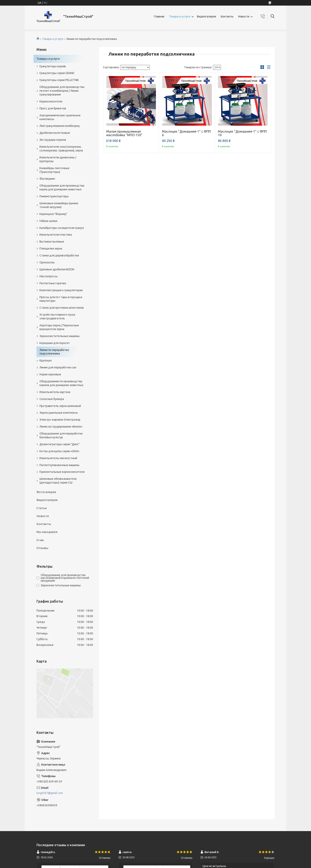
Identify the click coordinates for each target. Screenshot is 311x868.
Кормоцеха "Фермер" (53, 214)
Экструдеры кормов (53, 140)
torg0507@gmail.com (50, 793)
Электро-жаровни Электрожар (60, 420)
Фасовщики (47, 179)
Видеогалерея (206, 16)
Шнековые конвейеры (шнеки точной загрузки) (59, 205)
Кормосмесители (51, 101)
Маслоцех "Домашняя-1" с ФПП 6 (186, 133)
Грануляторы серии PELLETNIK (59, 80)
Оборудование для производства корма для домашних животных (62, 187)
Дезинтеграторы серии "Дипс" (60, 444)
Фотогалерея (46, 492)
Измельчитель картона (55, 392)
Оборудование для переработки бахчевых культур (61, 435)
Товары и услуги (180, 16)
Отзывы (42, 548)
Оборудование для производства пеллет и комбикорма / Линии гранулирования (62, 91)
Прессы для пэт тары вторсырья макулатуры (61, 299)
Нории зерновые (50, 374)
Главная (159, 16)
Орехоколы (47, 262)
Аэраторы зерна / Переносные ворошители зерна (59, 327)
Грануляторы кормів (53, 66)
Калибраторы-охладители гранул (62, 228)
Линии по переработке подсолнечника (54, 352)
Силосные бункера (52, 399)
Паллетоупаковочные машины (59, 465)
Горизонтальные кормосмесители (62, 472)
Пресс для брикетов (53, 108)
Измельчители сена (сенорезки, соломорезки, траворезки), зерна (61, 149)
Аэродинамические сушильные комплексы (60, 117)
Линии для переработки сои (58, 367)
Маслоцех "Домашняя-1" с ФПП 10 (242, 133)
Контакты (227, 16)
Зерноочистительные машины (60, 336)
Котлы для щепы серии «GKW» (59, 451)
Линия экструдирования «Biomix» (61, 427)
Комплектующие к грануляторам (61, 290)
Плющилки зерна (51, 249)
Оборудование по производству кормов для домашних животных (61, 383)
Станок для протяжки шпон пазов (62, 308)
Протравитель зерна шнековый (60, 406)
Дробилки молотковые (55, 133)
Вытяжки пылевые (52, 242)
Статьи (42, 508)
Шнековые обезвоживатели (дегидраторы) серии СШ (58, 481)
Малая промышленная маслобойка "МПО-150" (124, 133)
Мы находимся (47, 532)
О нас (40, 540)
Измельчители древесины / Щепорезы (58, 159)
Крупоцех (46, 360)
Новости (244, 16)
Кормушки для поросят (55, 343)
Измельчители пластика (56, 235)
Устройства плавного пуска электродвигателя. (57, 316)
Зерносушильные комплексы (59, 413)
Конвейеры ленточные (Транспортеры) (54, 170)
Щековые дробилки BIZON (57, 269)
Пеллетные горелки (53, 283)
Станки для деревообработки (59, 255)
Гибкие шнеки (48, 221)
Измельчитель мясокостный (58, 458)
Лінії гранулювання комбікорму (60, 126)
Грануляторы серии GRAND (57, 73)
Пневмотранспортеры (54, 196)
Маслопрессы (48, 276)
